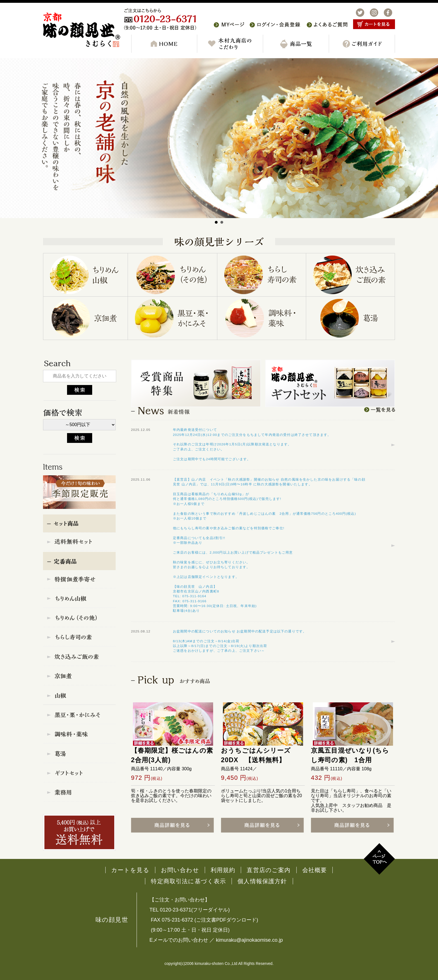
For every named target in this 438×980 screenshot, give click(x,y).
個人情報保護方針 (262, 881)
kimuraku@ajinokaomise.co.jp (249, 940)
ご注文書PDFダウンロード (226, 920)
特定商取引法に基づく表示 (188, 881)
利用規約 (223, 870)
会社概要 (315, 870)
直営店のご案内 (269, 870)
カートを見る (130, 870)
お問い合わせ (180, 870)
